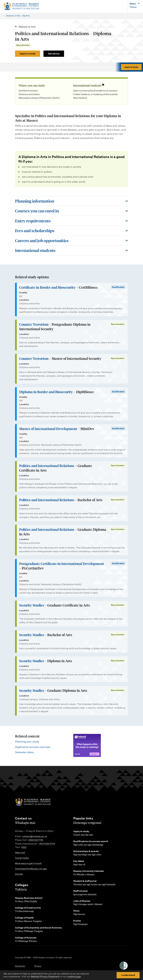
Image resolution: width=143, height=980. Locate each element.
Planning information (37, 67)
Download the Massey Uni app (31, 869)
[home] (28, 6)
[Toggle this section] (71, 201)
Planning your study (27, 742)
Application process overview (33, 747)
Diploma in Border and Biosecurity (46, 392)
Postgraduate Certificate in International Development (62, 564)
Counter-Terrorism (34, 324)
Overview (19, 67)
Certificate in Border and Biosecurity (47, 287)
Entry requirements (72, 67)
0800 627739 (36, 840)
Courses (55, 67)
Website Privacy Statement (45, 977)
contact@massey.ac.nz (35, 836)
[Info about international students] (103, 85)
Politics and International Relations (47, 466)
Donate (19, 874)
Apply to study (28, 54)
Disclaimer (20, 966)
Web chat (20, 853)
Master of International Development (48, 429)
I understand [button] (128, 975)
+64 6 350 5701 (47, 844)
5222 (24, 847)
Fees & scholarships (94, 67)
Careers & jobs (114, 67)
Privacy (38, 966)
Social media (22, 858)
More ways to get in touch (28, 863)
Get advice (54, 54)
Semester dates (24, 752)
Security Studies (32, 605)
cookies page (74, 977)
